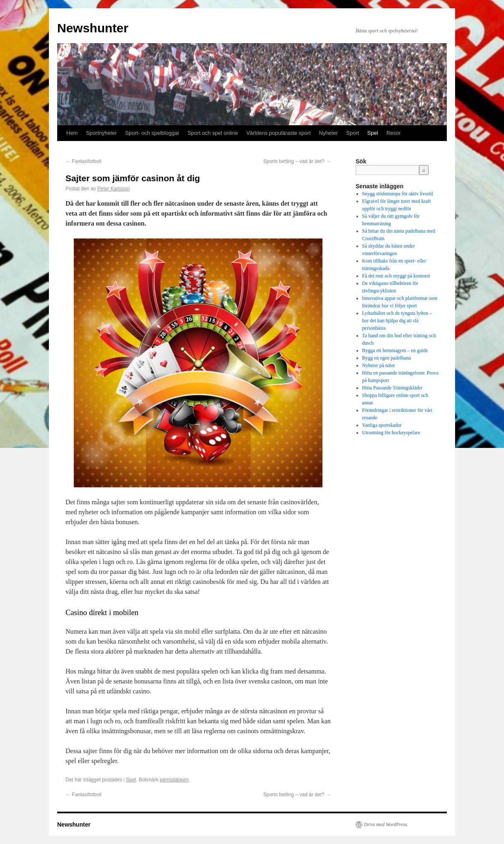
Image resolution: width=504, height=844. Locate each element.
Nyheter (329, 133)
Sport (353, 133)
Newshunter (93, 28)
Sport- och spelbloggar (152, 133)
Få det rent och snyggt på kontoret (396, 276)
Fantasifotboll (84, 161)
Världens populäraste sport (278, 133)
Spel (373, 133)
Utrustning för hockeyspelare (391, 433)
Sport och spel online (213, 133)
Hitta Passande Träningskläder (393, 388)
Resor (394, 133)
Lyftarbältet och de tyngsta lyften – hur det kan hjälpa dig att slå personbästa (397, 321)
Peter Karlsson (114, 189)
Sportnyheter (101, 133)
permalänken (174, 780)
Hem (72, 133)
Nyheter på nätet (379, 365)
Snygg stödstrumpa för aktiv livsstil (398, 194)
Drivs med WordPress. (386, 825)
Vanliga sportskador (382, 425)
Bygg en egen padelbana (387, 358)
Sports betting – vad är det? (297, 161)
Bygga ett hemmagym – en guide (395, 350)
